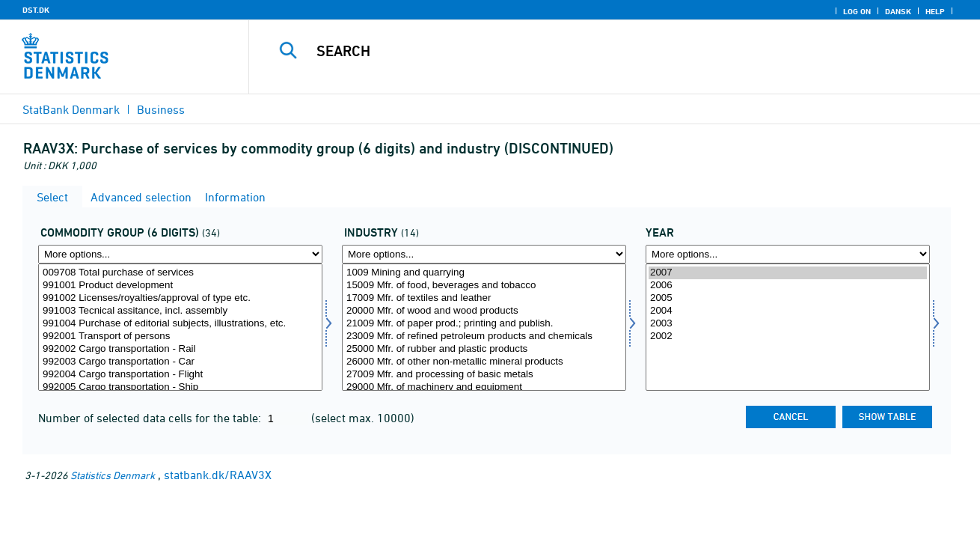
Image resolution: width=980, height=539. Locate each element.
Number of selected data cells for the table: (151, 418)
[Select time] (788, 327)
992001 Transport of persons (180, 337)
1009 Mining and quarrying (484, 273)
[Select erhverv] (484, 327)
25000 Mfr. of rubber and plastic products (484, 349)
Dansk (898, 11)
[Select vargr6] (180, 327)
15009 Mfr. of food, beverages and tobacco (484, 286)
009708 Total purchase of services (180, 273)
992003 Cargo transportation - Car (180, 362)
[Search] (599, 51)
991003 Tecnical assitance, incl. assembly (180, 311)
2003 (788, 324)
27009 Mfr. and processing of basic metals (484, 375)
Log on (857, 11)
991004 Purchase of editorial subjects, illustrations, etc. (180, 324)
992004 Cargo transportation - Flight (180, 375)
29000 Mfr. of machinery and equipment (484, 387)
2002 (788, 337)
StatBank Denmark (71, 109)
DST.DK (36, 10)
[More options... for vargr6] (180, 254)
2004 (788, 311)
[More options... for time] (788, 254)
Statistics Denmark (113, 475)
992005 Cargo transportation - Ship (180, 387)
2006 (788, 286)
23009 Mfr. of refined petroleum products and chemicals (484, 337)
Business (161, 109)
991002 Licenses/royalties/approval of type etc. (180, 298)
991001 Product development (180, 286)
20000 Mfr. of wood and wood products (484, 311)
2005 (788, 298)
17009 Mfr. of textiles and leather (484, 298)
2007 (788, 273)
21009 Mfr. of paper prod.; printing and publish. (484, 324)
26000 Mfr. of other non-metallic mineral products (484, 362)
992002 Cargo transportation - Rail (180, 349)
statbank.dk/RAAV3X (218, 475)
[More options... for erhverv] (484, 254)
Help (935, 11)
